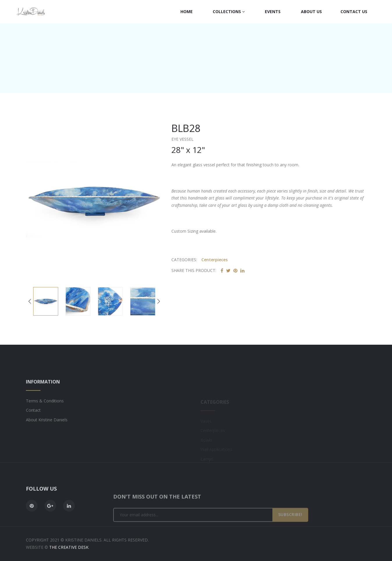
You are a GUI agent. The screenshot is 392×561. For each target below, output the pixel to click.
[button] (159, 302)
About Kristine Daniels (47, 436)
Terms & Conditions (45, 417)
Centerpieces (214, 263)
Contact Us (354, 11)
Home (187, 11)
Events (273, 11)
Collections (229, 11)
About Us (311, 11)
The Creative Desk (69, 547)
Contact (33, 426)
